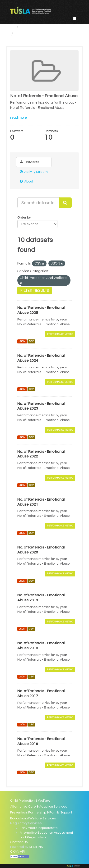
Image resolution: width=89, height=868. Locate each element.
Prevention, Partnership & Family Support (41, 813)
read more (19, 118)
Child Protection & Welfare (30, 801)
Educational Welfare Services (33, 818)
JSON (22, 341)
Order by (24, 218)
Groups (27, 28)
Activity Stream (34, 172)
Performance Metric (60, 334)
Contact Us (19, 842)
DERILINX (36, 847)
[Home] (12, 28)
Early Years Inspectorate (39, 828)
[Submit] (66, 203)
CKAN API (17, 852)
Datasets (29, 162)
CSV (31, 341)
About (27, 181)
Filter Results (35, 291)
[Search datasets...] (38, 203)
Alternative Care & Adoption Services (39, 807)
